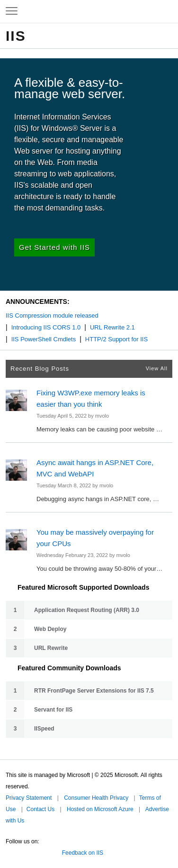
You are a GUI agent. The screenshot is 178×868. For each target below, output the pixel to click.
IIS (16, 36)
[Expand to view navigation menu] (12, 11)
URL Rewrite (51, 648)
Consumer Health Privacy (96, 798)
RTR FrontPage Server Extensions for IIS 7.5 (94, 691)
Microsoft (88, 11)
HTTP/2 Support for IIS (116, 339)
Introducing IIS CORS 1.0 (46, 327)
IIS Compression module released (52, 315)
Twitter (9, 851)
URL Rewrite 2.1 (112, 327)
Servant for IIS (53, 710)
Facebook (23, 851)
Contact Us (40, 809)
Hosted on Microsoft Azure (100, 809)
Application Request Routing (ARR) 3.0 (87, 610)
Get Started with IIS (54, 247)
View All (157, 368)
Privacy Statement (29, 798)
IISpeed (44, 729)
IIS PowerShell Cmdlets (44, 339)
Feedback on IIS (83, 853)
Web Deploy (50, 629)
